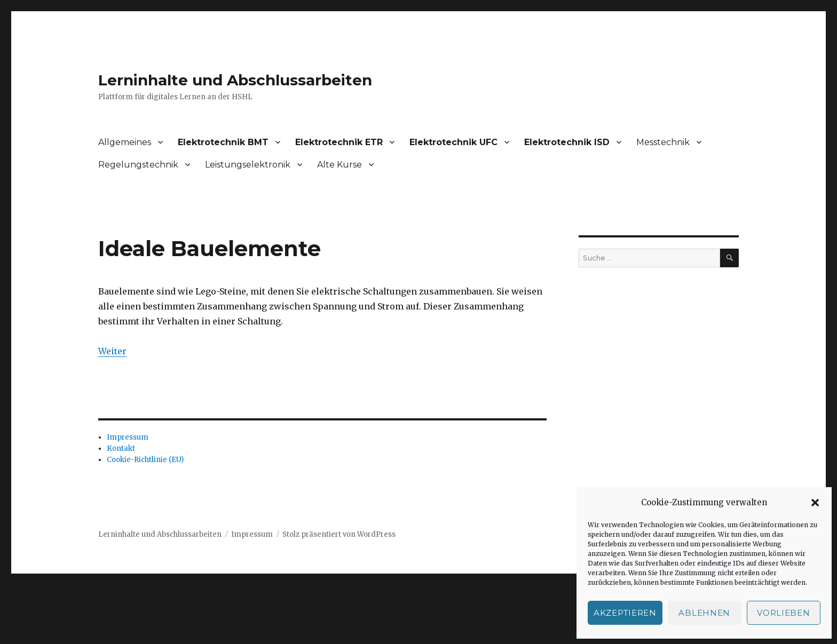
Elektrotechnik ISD (567, 142)
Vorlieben (783, 613)
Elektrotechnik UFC (453, 142)
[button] (815, 503)
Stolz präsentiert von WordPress (339, 534)
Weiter (112, 351)
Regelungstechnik (138, 165)
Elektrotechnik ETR (339, 142)
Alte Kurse (339, 165)
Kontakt (121, 448)
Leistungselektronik (248, 165)
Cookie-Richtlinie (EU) (145, 460)
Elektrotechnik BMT (223, 142)
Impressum (128, 437)
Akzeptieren (625, 613)
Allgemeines (125, 142)
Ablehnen (704, 613)
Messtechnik (663, 142)
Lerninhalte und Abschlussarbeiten (235, 80)
